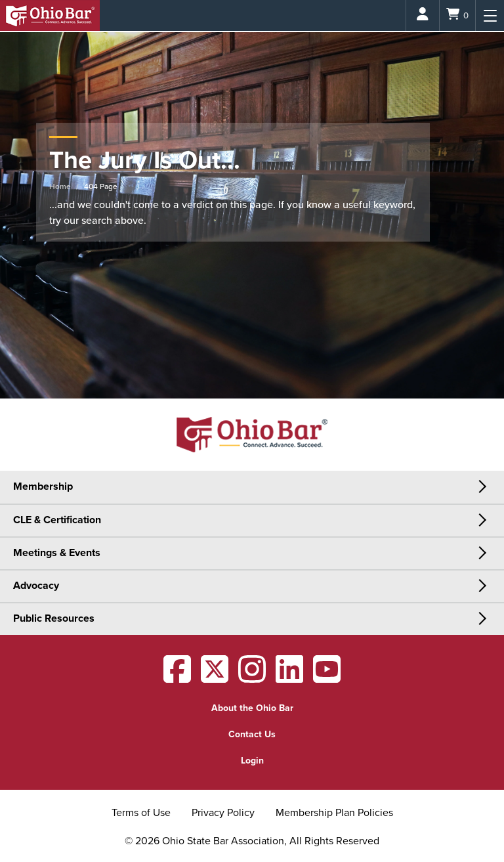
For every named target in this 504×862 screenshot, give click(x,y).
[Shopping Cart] (457, 15)
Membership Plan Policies (334, 813)
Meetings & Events (57, 553)
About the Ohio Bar (252, 708)
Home (60, 186)
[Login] (423, 15)
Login (252, 761)
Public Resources (54, 618)
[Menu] (490, 15)
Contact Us (252, 734)
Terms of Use (141, 813)
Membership (43, 486)
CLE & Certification (57, 520)
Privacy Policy (223, 813)
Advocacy (36, 586)
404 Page (101, 186)
